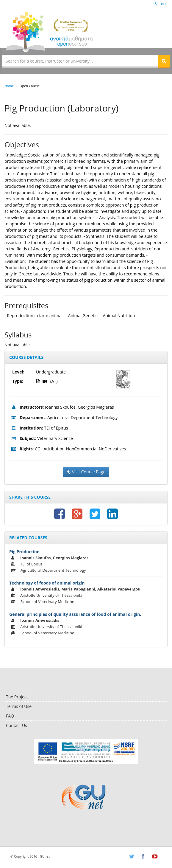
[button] (164, 61)
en (163, 3)
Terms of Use (19, 706)
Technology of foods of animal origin (47, 583)
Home (9, 86)
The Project (17, 697)
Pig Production (24, 552)
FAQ (10, 716)
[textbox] (80, 61)
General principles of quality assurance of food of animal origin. (75, 614)
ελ (155, 3)
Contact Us (17, 725)
